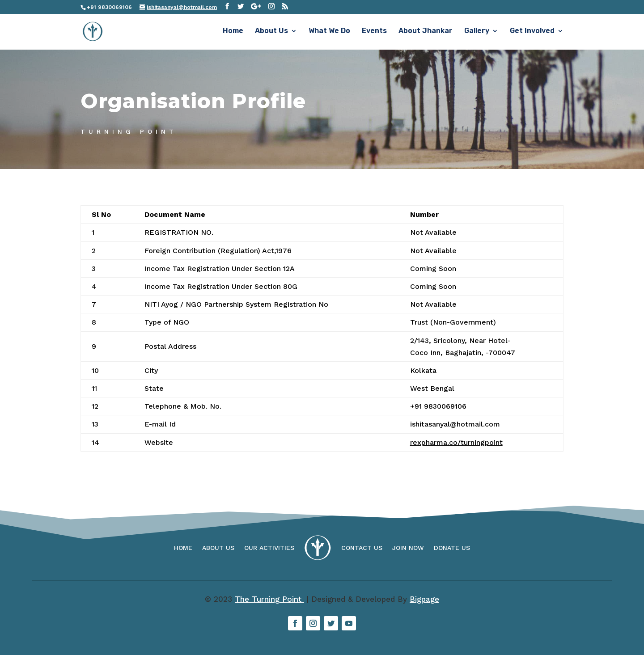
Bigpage (424, 599)
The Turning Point (269, 599)
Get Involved (532, 33)
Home (233, 33)
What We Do (329, 33)
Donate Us (452, 548)
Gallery (477, 33)
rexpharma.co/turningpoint (456, 442)
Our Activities (269, 548)
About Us (271, 33)
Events (374, 33)
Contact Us (362, 548)
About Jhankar (426, 33)
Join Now (408, 548)
